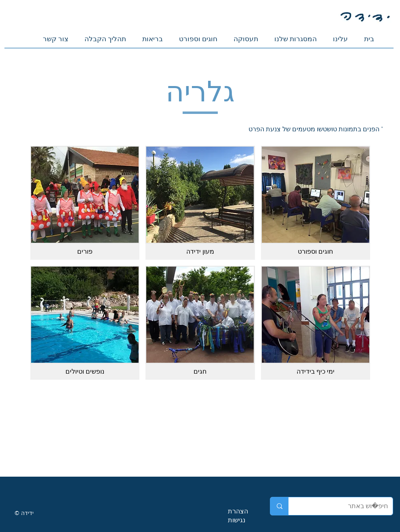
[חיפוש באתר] (347, 506)
